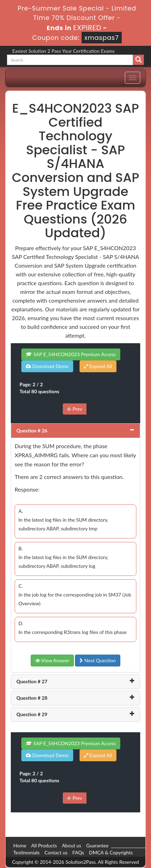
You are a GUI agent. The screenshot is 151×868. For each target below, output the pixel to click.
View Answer (52, 660)
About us (71, 845)
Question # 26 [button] (32, 431)
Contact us (56, 852)
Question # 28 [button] (32, 698)
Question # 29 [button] (32, 714)
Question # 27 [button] (32, 681)
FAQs (78, 852)
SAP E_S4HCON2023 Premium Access (71, 354)
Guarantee (97, 845)
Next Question (98, 660)
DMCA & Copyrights (111, 852)
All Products (44, 845)
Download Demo (47, 366)
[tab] (75, 431)
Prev (74, 409)
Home (20, 845)
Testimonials (27, 852)
